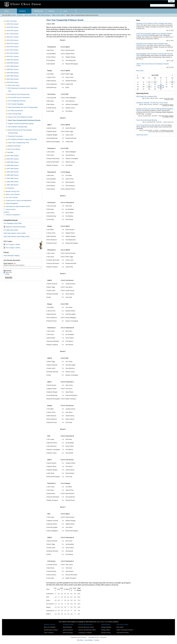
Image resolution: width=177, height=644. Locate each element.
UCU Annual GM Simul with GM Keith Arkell (150, 125)
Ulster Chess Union (102, 622)
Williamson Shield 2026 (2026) (16, 227)
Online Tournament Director (125, 630)
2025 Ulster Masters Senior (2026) (15, 233)
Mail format (7, 271)
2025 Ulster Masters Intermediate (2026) (16, 236)
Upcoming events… (143, 135)
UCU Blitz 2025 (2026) (11, 230)
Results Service (106, 633)
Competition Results (10, 220)
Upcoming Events (142, 93)
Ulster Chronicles (30, 15)
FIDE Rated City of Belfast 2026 (146, 96)
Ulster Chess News (58, 15)
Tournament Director (123, 633)
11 (172, 82)
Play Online (120, 627)
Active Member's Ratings (11, 256)
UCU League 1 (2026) (13, 244)
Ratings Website (106, 627)
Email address (22, 264)
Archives (22, 11)
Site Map (80, 640)
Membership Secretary (51, 630)
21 (149, 87)
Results (51, 11)
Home (7, 11)
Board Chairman (68, 630)
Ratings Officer (106, 630)
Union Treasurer (49, 633)
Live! (65, 11)
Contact (97, 640)
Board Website (67, 627)
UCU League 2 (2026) (13, 248)
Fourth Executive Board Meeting (147, 120)
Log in (171, 1)
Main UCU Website (50, 627)
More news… (140, 71)
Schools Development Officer (87, 630)
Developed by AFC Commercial (98, 637)
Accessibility (88, 640)
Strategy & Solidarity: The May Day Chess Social (152, 103)
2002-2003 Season (44, 15)
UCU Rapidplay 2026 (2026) (13, 223)
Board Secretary (68, 633)
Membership (39, 11)
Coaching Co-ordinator (85, 633)
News (138, 20)
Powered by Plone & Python (79, 637)
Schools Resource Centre (86, 627)
